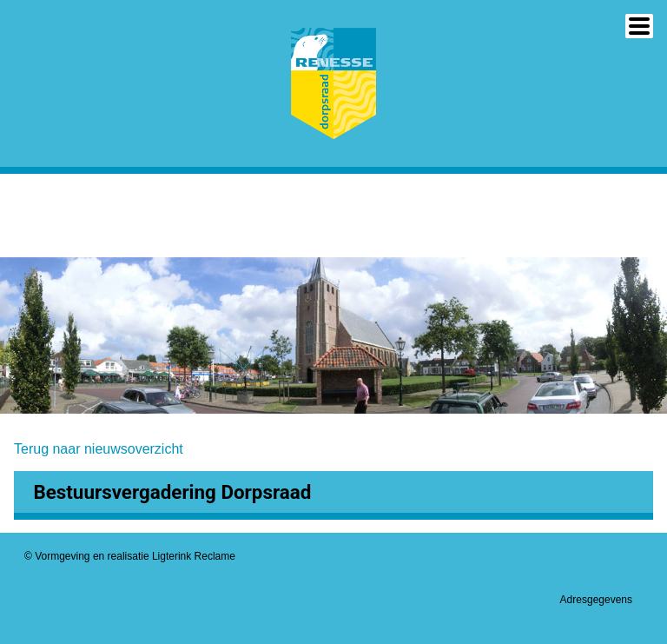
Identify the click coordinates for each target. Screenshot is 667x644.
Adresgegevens (596, 600)
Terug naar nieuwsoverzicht (99, 449)
